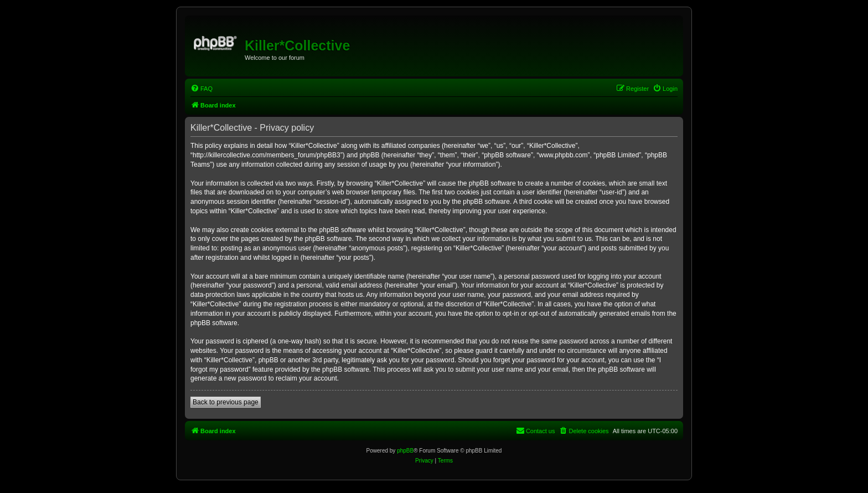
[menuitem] (201, 89)
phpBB (405, 451)
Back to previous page (226, 402)
